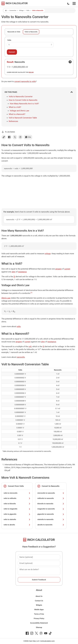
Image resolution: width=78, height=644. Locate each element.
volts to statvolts (17, 519)
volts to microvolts (17, 493)
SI (14, 277)
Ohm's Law (6, 298)
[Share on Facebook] (9, 137)
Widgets (39, 605)
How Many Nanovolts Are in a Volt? (24, 104)
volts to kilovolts (17, 504)
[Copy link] (4, 137)
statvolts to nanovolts (51, 519)
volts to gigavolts (17, 514)
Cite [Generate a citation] (28, 137)
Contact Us (39, 601)
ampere (58, 269)
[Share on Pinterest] (20, 137)
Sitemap (39, 627)
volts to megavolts (17, 509)
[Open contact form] (70, 62)
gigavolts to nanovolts (51, 514)
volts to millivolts (17, 498)
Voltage (21, 10)
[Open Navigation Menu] (74, 3)
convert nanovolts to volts (25, 81)
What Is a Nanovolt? (17, 114)
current (67, 269)
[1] (31, 293)
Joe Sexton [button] (11, 132)
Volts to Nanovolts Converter (21, 97)
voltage (48, 254)
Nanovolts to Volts (14, 32)
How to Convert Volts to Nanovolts (23, 100)
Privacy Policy (39, 618)
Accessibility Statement (39, 623)
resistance (22, 272)
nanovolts (21, 357)
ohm (14, 272)
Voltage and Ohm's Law (19, 111)
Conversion (13, 10)
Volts (28, 10)
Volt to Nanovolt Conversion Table (23, 118)
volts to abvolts (17, 525)
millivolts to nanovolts (51, 498)
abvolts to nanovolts (51, 525)
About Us (39, 596)
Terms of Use (39, 614)
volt (30, 346)
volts (19, 326)
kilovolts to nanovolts (51, 504)
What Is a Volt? (15, 107)
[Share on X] (15, 137)
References (13, 121)
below (31, 72)
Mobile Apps (39, 610)
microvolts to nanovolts (51, 493)
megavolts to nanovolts (51, 509)
